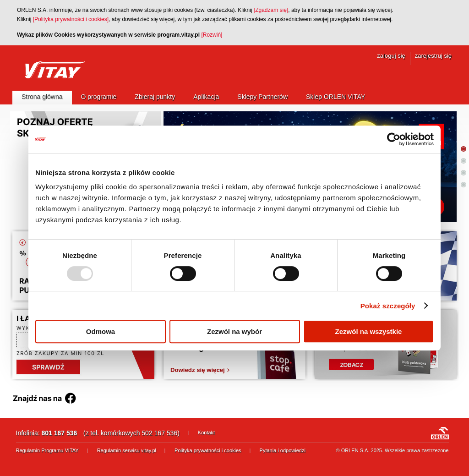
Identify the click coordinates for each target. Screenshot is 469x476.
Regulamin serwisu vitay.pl (127, 450)
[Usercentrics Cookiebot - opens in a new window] (394, 139)
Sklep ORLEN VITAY (335, 97)
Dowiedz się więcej (198, 370)
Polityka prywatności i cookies (208, 450)
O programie (99, 97)
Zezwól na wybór (234, 331)
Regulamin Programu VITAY (47, 450)
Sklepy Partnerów (262, 97)
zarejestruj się (433, 56)
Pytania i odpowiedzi (283, 450)
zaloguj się (391, 56)
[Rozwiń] (212, 35)
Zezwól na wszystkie (369, 331)
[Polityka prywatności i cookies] (71, 19)
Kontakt (206, 432)
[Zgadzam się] (271, 10)
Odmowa (101, 331)
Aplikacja (206, 97)
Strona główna (42, 97)
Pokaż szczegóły (388, 306)
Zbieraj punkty (155, 97)
